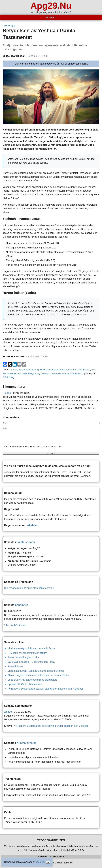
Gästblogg (9, 25)
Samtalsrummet (26, 542)
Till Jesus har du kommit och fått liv (27, 653)
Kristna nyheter (26, 743)
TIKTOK (59, 863)
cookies (40, 862)
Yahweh (22, 373)
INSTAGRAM (68, 863)
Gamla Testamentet (79, 370)
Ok (48, 862)
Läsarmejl (55, 373)
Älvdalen (33, 525)
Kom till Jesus (15, 666)
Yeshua (23, 370)
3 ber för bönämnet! (15, 625)
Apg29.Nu (51, 6)
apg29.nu (43, 856)
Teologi (44, 373)
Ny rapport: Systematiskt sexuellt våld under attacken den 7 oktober (45, 689)
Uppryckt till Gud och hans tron (25, 684)
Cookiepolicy (57, 856)
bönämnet (21, 605)
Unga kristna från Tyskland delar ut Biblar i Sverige (36, 671)
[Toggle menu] (51, 17)
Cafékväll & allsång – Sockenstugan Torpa (31, 662)
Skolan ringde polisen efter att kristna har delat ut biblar (38, 675)
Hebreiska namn (49, 370)
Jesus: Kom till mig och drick (23, 657)
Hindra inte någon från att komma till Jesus (31, 648)
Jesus (14, 370)
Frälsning (33, 370)
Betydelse (34, 373)
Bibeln (63, 370)
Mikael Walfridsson (14, 56)
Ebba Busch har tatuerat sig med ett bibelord (32, 680)
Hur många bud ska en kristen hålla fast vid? (29, 588)
